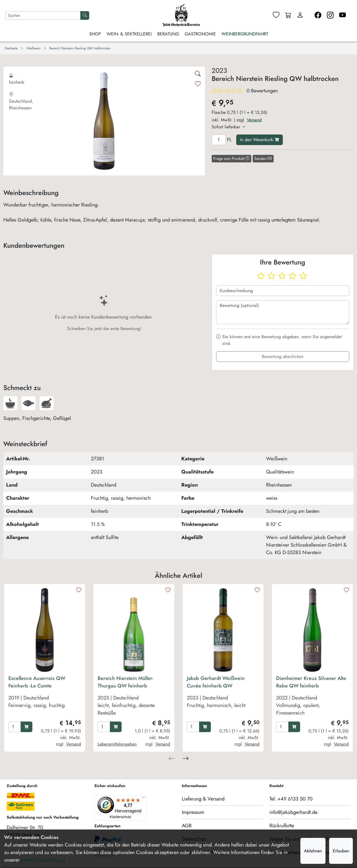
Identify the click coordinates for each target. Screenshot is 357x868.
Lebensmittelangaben (117, 744)
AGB (187, 826)
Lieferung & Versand (203, 799)
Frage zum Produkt (231, 158)
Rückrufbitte (282, 826)
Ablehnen (313, 851)
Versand (254, 120)
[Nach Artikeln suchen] (43, 15)
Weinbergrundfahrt (245, 34)
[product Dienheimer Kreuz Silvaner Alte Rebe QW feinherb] (312, 697)
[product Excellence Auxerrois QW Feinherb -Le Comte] (45, 697)
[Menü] (119, 799)
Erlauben (341, 851)
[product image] (45, 630)
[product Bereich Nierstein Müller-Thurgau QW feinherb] (134, 697)
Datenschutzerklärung (43, 860)
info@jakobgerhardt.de (293, 812)
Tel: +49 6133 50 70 (291, 799)
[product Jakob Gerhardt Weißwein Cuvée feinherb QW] (223, 697)
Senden (263, 158)
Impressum (193, 812)
